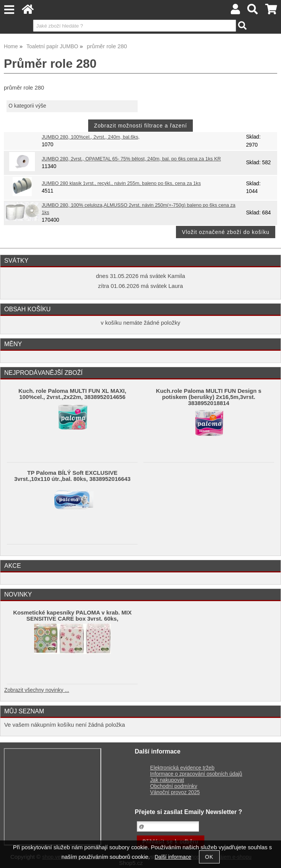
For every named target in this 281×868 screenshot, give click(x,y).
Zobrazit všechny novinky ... (37, 690)
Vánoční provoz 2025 (175, 792)
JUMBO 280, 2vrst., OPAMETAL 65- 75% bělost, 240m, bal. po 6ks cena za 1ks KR (131, 159)
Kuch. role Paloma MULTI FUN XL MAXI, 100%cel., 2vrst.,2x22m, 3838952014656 (72, 394)
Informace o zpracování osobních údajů (196, 774)
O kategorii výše (27, 106)
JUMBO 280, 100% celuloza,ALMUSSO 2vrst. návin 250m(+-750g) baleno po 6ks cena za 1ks (139, 209)
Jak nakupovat (167, 780)
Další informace (173, 857)
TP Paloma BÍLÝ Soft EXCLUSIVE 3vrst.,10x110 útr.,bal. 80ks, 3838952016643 (72, 476)
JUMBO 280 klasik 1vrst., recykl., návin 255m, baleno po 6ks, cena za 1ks (121, 183)
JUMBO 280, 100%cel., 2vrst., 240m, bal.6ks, (91, 137)
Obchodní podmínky (174, 786)
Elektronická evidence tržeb (182, 768)
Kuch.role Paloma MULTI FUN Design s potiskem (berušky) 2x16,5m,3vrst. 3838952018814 (209, 397)
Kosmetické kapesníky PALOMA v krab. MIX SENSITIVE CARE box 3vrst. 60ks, (72, 616)
